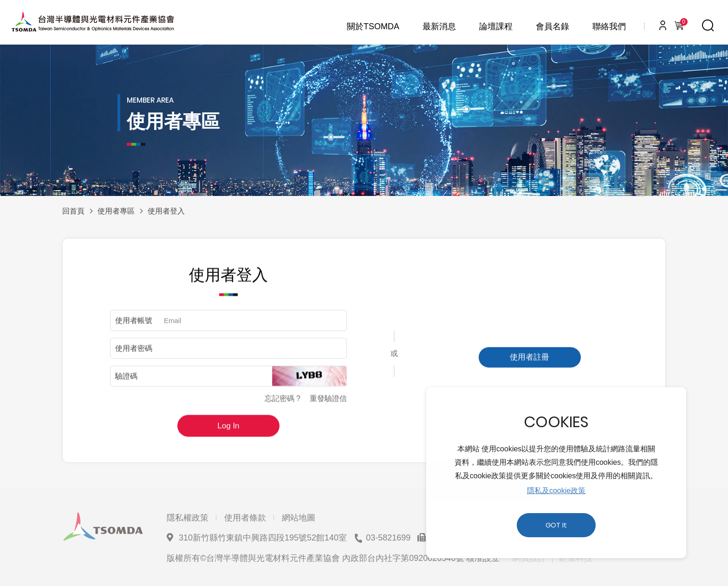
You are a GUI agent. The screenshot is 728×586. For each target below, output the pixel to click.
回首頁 (73, 211)
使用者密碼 (134, 353)
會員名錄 (552, 26)
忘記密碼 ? (283, 403)
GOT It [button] (556, 525)
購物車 (682, 23)
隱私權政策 (188, 518)
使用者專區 (116, 211)
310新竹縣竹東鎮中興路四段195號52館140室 (263, 538)
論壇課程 (496, 26)
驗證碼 (126, 381)
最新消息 (439, 26)
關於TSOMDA (373, 26)
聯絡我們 (609, 26)
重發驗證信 (328, 403)
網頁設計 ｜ (535, 558)
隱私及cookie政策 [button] (556, 491)
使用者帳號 (134, 325)
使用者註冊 (530, 361)
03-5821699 (388, 538)
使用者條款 (245, 518)
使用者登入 (166, 211)
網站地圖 (299, 518)
